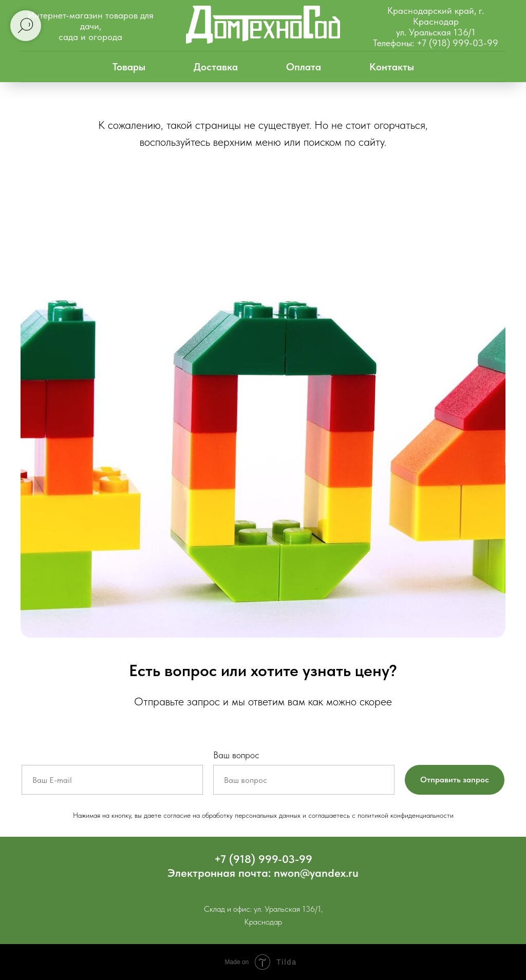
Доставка (216, 67)
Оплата (304, 67)
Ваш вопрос (236, 755)
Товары (129, 67)
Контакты (392, 67)
